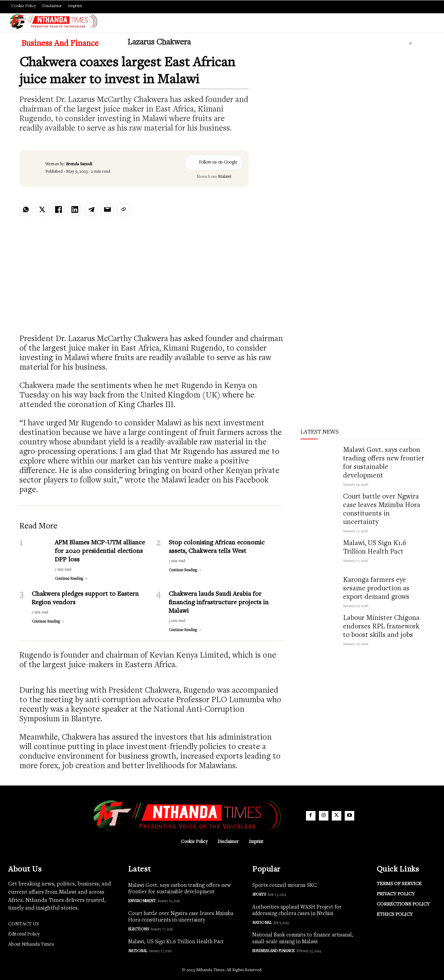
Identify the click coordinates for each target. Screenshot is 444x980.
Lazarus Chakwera (159, 43)
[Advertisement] (345, 119)
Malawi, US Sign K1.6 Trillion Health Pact (176, 942)
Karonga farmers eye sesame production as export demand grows (376, 589)
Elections (139, 929)
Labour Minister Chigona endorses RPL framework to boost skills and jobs (381, 627)
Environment (142, 901)
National (138, 951)
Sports (259, 895)
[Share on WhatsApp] (26, 209)
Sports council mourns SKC (285, 885)
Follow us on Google (214, 163)
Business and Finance (60, 44)
